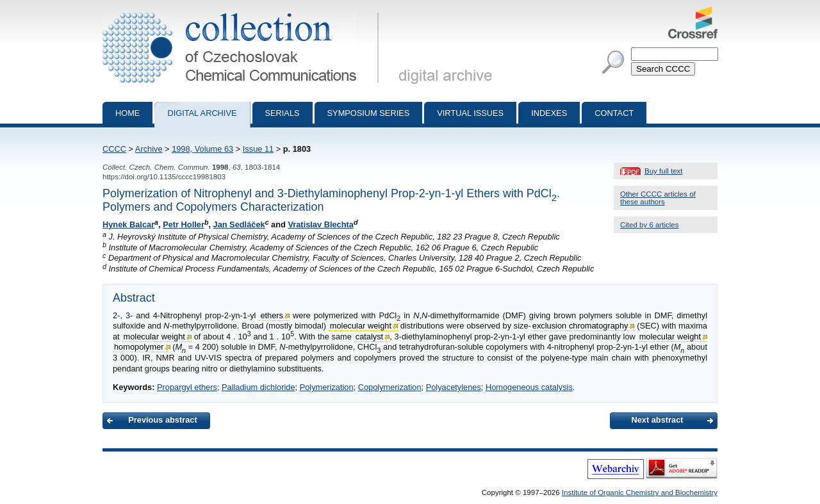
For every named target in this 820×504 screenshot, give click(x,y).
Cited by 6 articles (650, 225)
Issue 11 (258, 149)
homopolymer (139, 347)
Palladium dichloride (258, 387)
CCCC (114, 149)
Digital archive (202, 113)
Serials (283, 113)
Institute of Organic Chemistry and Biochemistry (640, 492)
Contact (614, 113)
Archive (149, 149)
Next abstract (657, 420)
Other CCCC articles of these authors (658, 198)
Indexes (549, 113)
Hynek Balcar (128, 224)
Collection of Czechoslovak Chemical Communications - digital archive (243, 12)
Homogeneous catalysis (529, 387)
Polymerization (327, 387)
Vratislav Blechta (320, 224)
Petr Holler (184, 224)
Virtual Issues (470, 113)
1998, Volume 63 (202, 149)
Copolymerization (390, 387)
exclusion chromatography (580, 326)
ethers (272, 315)
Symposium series (369, 113)
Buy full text (664, 171)
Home (127, 113)
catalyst (369, 337)
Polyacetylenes (454, 387)
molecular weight (361, 326)
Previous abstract (162, 420)
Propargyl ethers (187, 387)
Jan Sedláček (239, 224)
